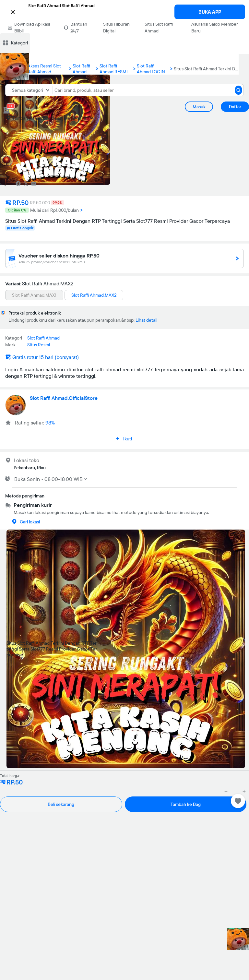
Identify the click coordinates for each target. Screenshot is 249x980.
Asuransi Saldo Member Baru (215, 27)
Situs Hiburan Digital (116, 27)
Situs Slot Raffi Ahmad (159, 27)
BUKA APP (210, 12)
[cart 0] (6, 110)
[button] (124, 11)
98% (50, 423)
